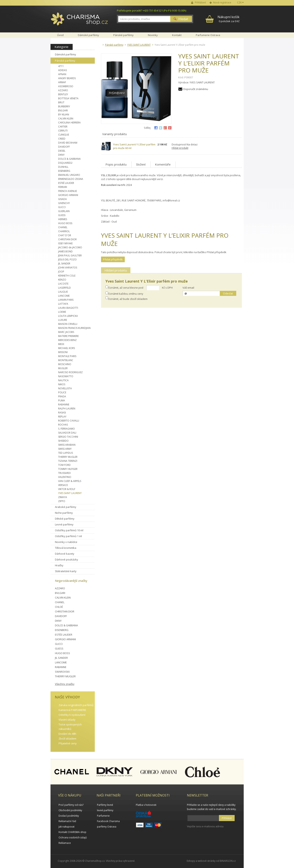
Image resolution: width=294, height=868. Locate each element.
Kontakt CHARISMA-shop (72, 832)
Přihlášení (200, 3)
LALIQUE (63, 292)
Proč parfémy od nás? (71, 805)
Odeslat (228, 293)
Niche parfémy (64, 513)
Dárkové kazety (65, 554)
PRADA (62, 396)
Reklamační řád (67, 821)
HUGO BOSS (65, 223)
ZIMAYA (63, 497)
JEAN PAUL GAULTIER (70, 255)
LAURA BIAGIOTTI (68, 308)
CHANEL (63, 227)
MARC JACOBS (66, 332)
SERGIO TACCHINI (68, 437)
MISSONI (63, 352)
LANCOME (64, 296)
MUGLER (63, 368)
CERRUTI (63, 131)
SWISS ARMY (65, 449)
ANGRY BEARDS (67, 78)
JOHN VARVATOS (68, 268)
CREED (62, 139)
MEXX (61, 344)
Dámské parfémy (66, 54)
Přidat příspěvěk (113, 259)
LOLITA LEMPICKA (68, 316)
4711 (61, 66)
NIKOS (62, 384)
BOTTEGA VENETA (68, 98)
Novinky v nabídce (66, 542)
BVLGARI (63, 110)
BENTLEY (63, 94)
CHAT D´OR (65, 235)
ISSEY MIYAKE (65, 243)
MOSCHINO (65, 364)
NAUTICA (63, 380)
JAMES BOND (65, 251)
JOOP (61, 272)
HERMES (63, 219)
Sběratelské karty (66, 571)
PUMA (62, 400)
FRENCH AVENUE (68, 191)
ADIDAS (62, 70)
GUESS (62, 215)
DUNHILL (63, 167)
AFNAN (62, 74)
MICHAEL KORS (67, 348)
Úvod (60, 35)
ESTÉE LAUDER (64, 635)
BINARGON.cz (228, 861)
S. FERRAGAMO (67, 429)
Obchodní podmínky (70, 810)
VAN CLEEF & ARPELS (70, 481)
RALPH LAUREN (67, 409)
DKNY (61, 155)
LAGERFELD (64, 288)
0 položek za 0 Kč (228, 19)
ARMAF (62, 82)
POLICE (62, 392)
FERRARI (63, 187)
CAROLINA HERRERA (69, 123)
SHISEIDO (63, 441)
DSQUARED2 (65, 163)
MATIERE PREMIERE (68, 336)
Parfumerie (103, 816)
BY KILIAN (64, 114)
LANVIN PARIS (66, 300)
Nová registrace (222, 3)
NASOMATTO (66, 376)
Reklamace (65, 843)
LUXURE (63, 320)
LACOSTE (63, 284)
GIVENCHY (64, 203)
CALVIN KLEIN (66, 119)
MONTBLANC (66, 360)
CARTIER (63, 127)
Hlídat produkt (180, 148)
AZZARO (63, 90)
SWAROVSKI (62, 672)
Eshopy (191, 861)
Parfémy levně (105, 805)
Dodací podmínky (69, 816)
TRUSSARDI (64, 473)
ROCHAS (63, 425)
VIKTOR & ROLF (67, 489)
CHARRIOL (64, 231)
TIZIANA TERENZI (68, 461)
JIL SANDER (64, 264)
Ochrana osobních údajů (73, 837)
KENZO (62, 280)
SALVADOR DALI (67, 433)
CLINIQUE (64, 135)
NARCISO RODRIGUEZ (70, 372)
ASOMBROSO (66, 86)
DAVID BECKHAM (68, 143)
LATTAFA (63, 304)
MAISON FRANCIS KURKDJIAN (74, 328)
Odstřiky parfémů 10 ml (69, 530)
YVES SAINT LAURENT (70, 493)
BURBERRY (64, 106)
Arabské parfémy (66, 507)
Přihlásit (227, 818)
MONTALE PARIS (67, 356)
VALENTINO (65, 477)
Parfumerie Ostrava (208, 35)
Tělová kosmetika (66, 548)
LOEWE (62, 312)
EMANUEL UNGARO (69, 175)
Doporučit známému (196, 89)
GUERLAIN (64, 211)
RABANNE (64, 404)
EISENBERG (64, 171)
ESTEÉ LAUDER (66, 183)
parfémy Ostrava (107, 827)
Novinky (153, 35)
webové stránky (207, 861)
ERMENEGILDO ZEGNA (71, 179)
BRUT (61, 102)
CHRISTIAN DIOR (67, 239)
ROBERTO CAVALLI (69, 421)
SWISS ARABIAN (67, 445)
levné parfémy (105, 810)
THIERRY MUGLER (68, 457)
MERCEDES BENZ (67, 340)
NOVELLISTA (65, 388)
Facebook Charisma (108, 821)
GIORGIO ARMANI (68, 195)
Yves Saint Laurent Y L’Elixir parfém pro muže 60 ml (134, 146)
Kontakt (177, 35)
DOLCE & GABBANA (69, 159)
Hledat (183, 19)
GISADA (62, 199)
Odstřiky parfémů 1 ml (68, 536)
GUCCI (62, 207)
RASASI (62, 413)
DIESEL (62, 151)
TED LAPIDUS (66, 453)
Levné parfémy (64, 524)
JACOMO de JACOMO (70, 247)
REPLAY (62, 417)
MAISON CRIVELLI (68, 324)
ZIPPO (62, 501)
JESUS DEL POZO (67, 259)
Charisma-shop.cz (79, 21)
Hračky (59, 565)
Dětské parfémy (65, 519)
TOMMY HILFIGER (68, 469)
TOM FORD (64, 465)
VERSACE (63, 485)
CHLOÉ (59, 607)
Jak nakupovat (67, 827)
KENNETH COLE (67, 276)
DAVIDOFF (64, 147)
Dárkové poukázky (67, 559)
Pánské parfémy (65, 61)
